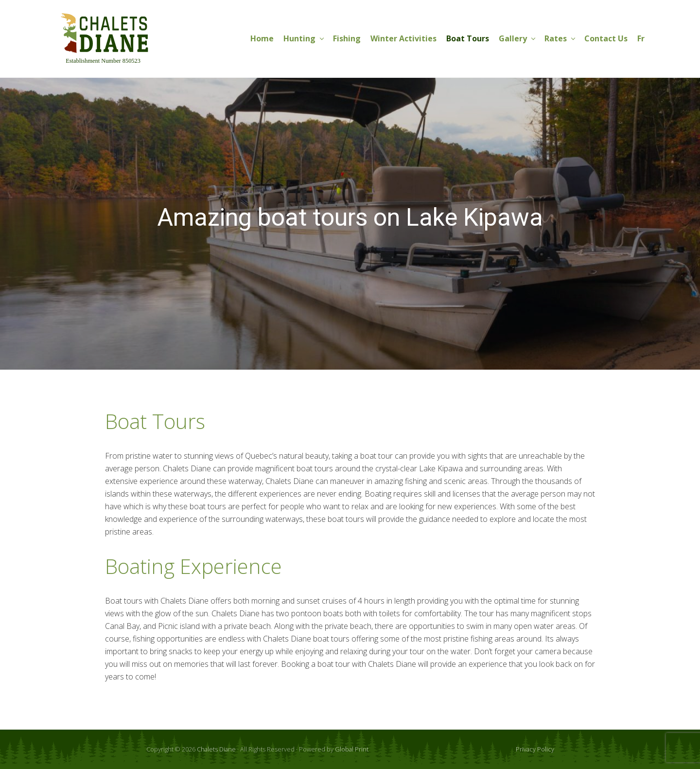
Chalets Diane (216, 749)
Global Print (352, 749)
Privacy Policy (535, 749)
